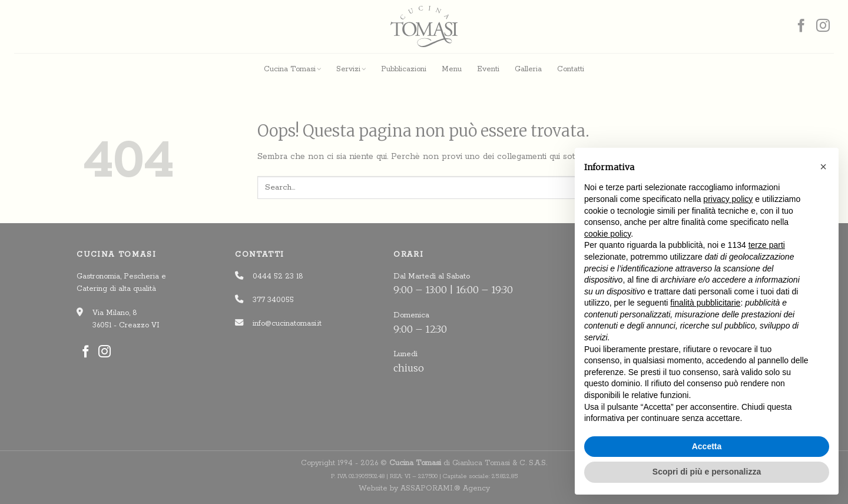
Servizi (351, 69)
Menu (452, 69)
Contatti (571, 69)
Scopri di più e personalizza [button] (707, 472)
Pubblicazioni (404, 69)
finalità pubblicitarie (705, 303)
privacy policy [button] (728, 199)
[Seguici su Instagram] (823, 26)
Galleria (528, 69)
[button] (823, 167)
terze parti (767, 245)
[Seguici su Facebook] (801, 26)
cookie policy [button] (607, 234)
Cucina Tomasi (292, 69)
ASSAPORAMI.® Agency (445, 488)
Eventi (488, 69)
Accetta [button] (707, 446)
